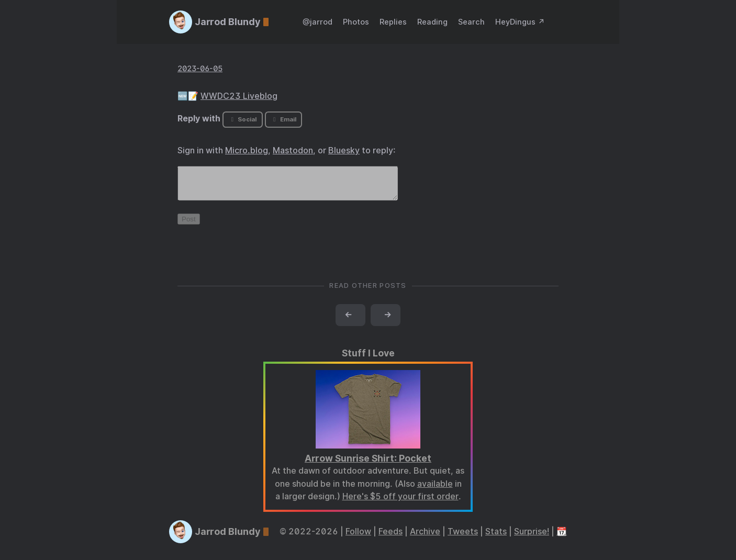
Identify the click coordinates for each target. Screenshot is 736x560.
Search (471, 22)
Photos (356, 22)
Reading (432, 22)
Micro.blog (247, 150)
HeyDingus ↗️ (520, 22)
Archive (425, 538)
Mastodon (293, 150)
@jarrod (317, 22)
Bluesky (344, 150)
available (435, 490)
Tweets (463, 538)
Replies (393, 22)
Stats (496, 538)
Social (243, 119)
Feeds (391, 538)
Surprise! (532, 538)
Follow (358, 538)
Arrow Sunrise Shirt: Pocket (368, 464)
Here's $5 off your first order (400, 503)
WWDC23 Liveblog (239, 96)
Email (283, 119)
